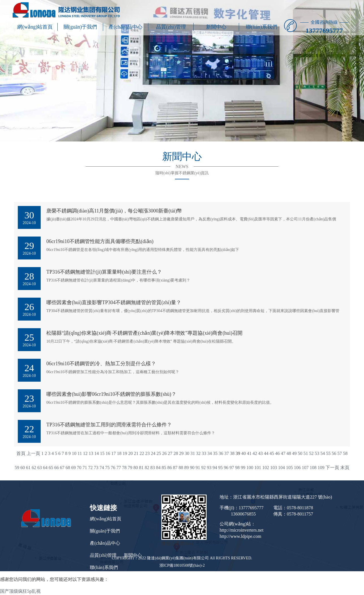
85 (164, 468)
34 (210, 453)
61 (28, 468)
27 (170, 453)
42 (255, 453)
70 (79, 468)
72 (90, 468)
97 (232, 468)
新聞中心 (216, 27)
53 (317, 453)
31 (193, 453)
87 (175, 468)
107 (305, 468)
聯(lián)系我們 (262, 27)
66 (57, 468)
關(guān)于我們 (80, 27)
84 (158, 468)
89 (187, 468)
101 (258, 468)
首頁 (21, 453)
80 (136, 468)
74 (102, 468)
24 (153, 453)
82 (147, 468)
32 (198, 453)
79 (130, 468)
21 (136, 453)
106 (297, 468)
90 (192, 468)
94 (215, 468)
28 (176, 453)
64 (45, 468)
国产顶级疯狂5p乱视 (20, 591)
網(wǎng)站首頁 (35, 27)
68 (68, 468)
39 (238, 453)
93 (209, 468)
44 (266, 453)
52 (311, 453)
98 (237, 468)
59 (17, 468)
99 (243, 468)
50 (300, 453)
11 (80, 453)
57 (340, 453)
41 (249, 453)
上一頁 (33, 453)
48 (289, 453)
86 (170, 468)
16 (108, 453)
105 (289, 468)
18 (119, 453)
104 (281, 468)
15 (102, 453)
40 (244, 453)
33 (204, 453)
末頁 (345, 468)
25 (159, 453)
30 (187, 453)
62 (34, 468)
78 (124, 468)
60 (23, 468)
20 (131, 453)
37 (227, 453)
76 (113, 468)
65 (51, 468)
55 (328, 453)
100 (250, 468)
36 (221, 453)
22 (142, 453)
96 (226, 468)
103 (274, 468)
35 (215, 453)
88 (181, 468)
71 (85, 468)
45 (272, 453)
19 (125, 453)
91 (198, 468)
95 (220, 468)
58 (345, 453)
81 (141, 468)
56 (334, 453)
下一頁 (332, 468)
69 (73, 468)
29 (181, 453)
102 (266, 468)
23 (148, 453)
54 (323, 453)
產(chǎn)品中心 (125, 27)
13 (91, 453)
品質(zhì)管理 (171, 27)
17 (114, 453)
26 (164, 453)
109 (321, 468)
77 (119, 468)
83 (153, 468)
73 (96, 468)
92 (203, 468)
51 (306, 453)
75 (107, 468)
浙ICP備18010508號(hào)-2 (182, 565)
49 (294, 453)
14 (97, 453)
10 (74, 453)
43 (261, 453)
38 (232, 453)
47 (283, 453)
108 (313, 468)
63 (40, 468)
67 (62, 468)
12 (85, 453)
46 (278, 453)
